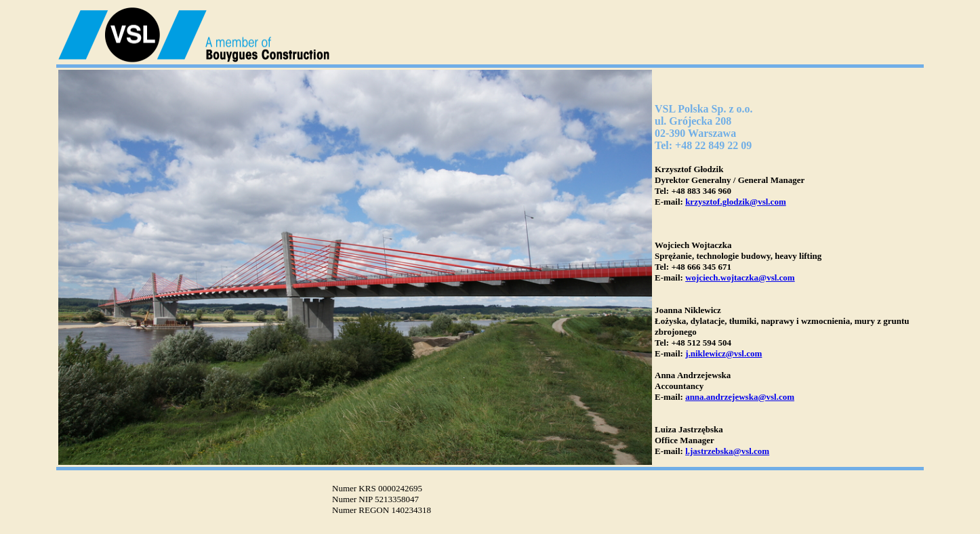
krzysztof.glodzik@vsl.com (736, 202)
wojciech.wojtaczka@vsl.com (740, 278)
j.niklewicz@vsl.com (723, 353)
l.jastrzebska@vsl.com (727, 451)
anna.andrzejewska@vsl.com (740, 397)
